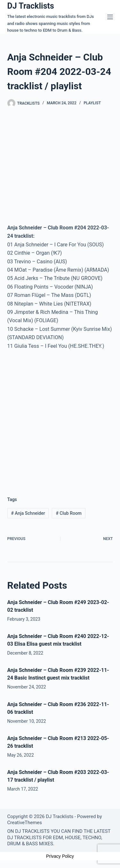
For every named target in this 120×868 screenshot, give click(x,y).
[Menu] (110, 17)
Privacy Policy (60, 856)
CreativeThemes (25, 823)
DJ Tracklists (31, 6)
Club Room (69, 513)
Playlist (92, 103)
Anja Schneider (28, 513)
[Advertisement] (60, 418)
